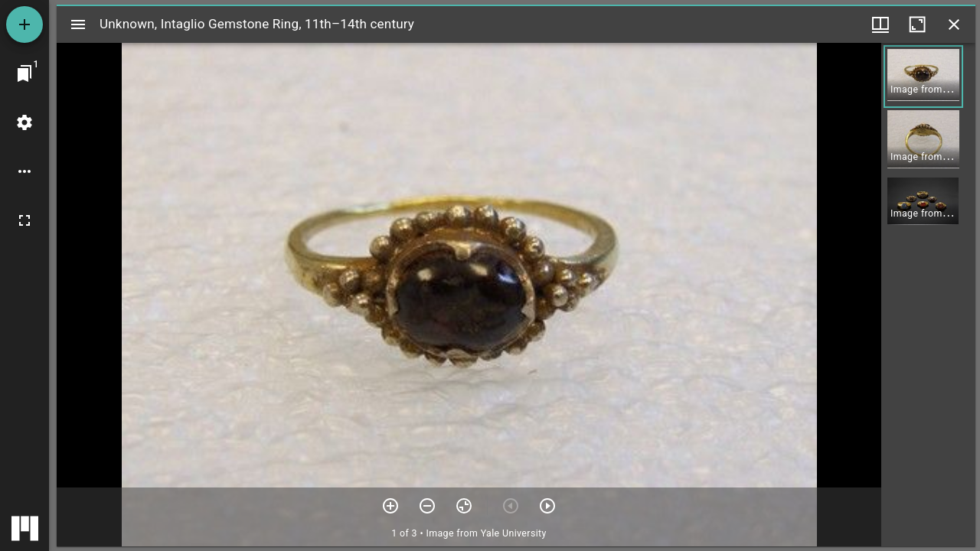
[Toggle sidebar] (78, 24)
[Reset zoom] (464, 506)
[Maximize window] (917, 24)
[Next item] (547, 506)
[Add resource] (24, 24)
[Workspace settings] (24, 122)
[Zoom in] (390, 506)
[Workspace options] (24, 171)
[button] (923, 77)
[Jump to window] (24, 73)
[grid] (928, 295)
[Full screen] (24, 220)
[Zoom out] (427, 506)
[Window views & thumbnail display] (880, 24)
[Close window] (954, 24)
